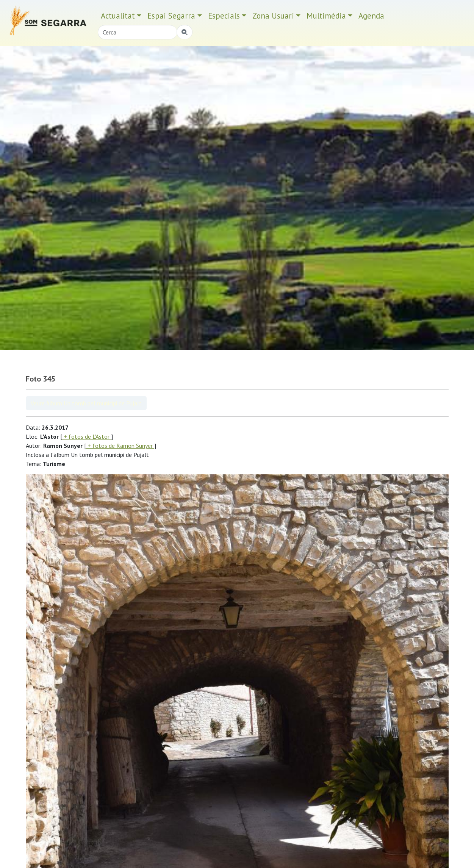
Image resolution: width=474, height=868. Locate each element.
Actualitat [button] (118, 16)
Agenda (371, 16)
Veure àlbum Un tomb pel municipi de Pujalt (86, 403)
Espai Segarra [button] (171, 16)
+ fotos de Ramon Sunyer (120, 446)
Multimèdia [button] (326, 16)
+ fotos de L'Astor (87, 436)
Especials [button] (224, 16)
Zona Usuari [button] (273, 16)
